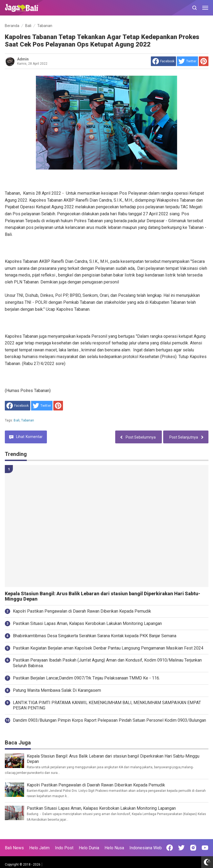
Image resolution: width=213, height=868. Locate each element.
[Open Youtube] (205, 848)
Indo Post (64, 848)
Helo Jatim (39, 848)
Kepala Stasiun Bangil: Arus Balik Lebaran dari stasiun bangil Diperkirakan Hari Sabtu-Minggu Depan (102, 596)
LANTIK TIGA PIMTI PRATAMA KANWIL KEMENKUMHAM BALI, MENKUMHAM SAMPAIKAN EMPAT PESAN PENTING (107, 705)
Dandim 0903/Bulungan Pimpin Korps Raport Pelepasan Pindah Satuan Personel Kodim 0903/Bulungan (109, 720)
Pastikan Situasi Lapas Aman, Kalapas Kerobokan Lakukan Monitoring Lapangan (87, 623)
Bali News (14, 848)
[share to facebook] (163, 61)
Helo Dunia (89, 848)
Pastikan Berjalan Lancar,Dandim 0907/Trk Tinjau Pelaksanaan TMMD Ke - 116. (86, 678)
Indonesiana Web (146, 848)
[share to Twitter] (187, 61)
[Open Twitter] (181, 848)
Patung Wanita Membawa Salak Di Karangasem (57, 690)
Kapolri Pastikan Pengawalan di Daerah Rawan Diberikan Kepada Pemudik (82, 611)
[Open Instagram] (193, 848)
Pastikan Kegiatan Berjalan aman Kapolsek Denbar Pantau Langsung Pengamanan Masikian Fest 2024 (108, 648)
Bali (17, 420)
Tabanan (28, 420)
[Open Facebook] (170, 848)
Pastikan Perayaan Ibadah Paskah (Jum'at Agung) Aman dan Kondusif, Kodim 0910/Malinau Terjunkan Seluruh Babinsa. (107, 663)
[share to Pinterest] (204, 61)
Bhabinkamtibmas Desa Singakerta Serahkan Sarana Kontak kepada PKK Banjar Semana (95, 636)
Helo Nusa (114, 848)
